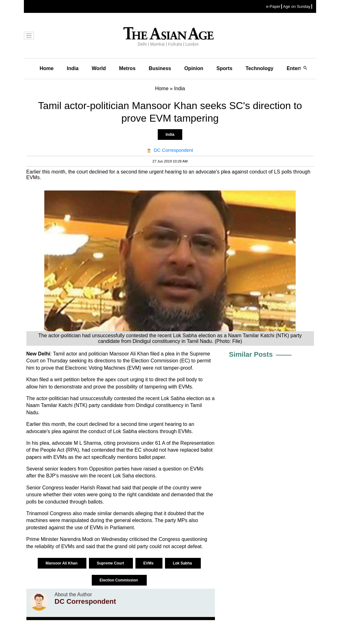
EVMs (149, 563)
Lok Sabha (183, 563)
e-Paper (273, 6)
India (72, 68)
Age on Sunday (297, 6)
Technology (260, 68)
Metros (127, 68)
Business (160, 68)
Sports (225, 68)
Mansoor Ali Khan (62, 563)
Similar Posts (251, 354)
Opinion (194, 68)
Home (47, 68)
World (99, 68)
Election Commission (119, 580)
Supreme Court (111, 563)
